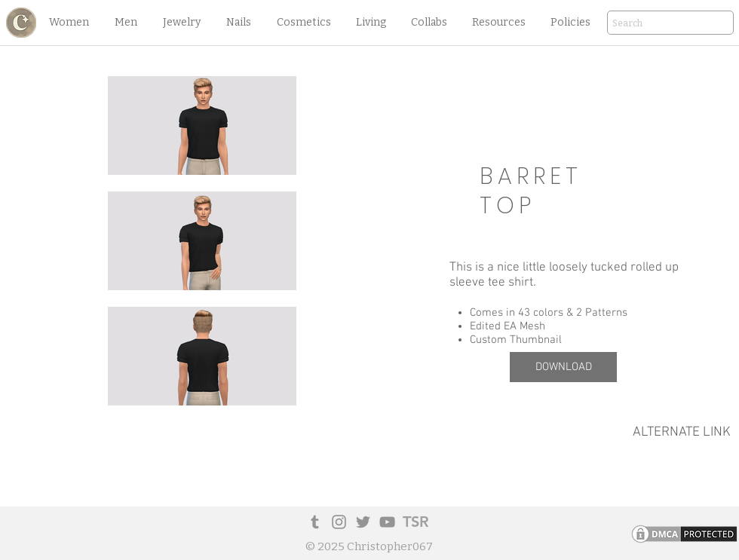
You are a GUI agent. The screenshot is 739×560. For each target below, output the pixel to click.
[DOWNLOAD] (563, 367)
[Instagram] (339, 522)
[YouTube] (387, 522)
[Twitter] (363, 522)
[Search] (649, 24)
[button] (69, 23)
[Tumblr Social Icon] (315, 522)
